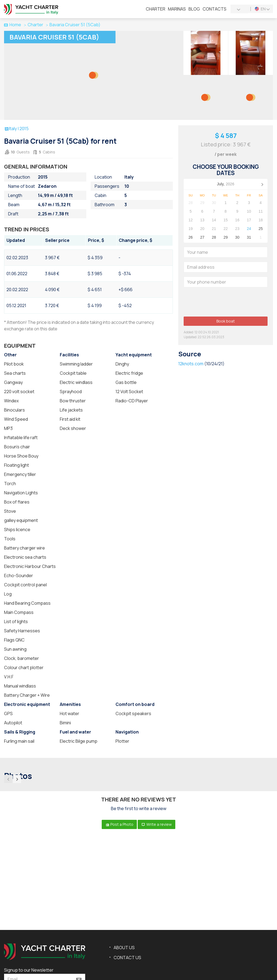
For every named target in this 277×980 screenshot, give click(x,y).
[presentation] (225, 302)
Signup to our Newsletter (29, 970)
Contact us (127, 958)
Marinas (177, 9)
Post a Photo (119, 824)
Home (13, 25)
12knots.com (191, 364)
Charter (156, 9)
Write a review (156, 824)
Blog (194, 9)
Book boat (226, 321)
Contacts (215, 9)
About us (124, 948)
